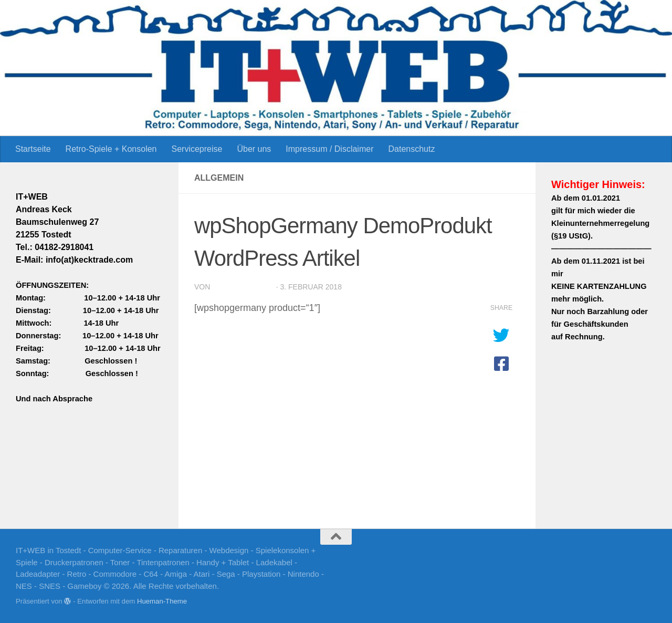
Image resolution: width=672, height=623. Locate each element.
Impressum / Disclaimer (329, 149)
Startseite (33, 149)
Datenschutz (411, 149)
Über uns (254, 149)
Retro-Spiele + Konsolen (111, 149)
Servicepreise (197, 149)
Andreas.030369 (243, 287)
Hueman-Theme (162, 601)
